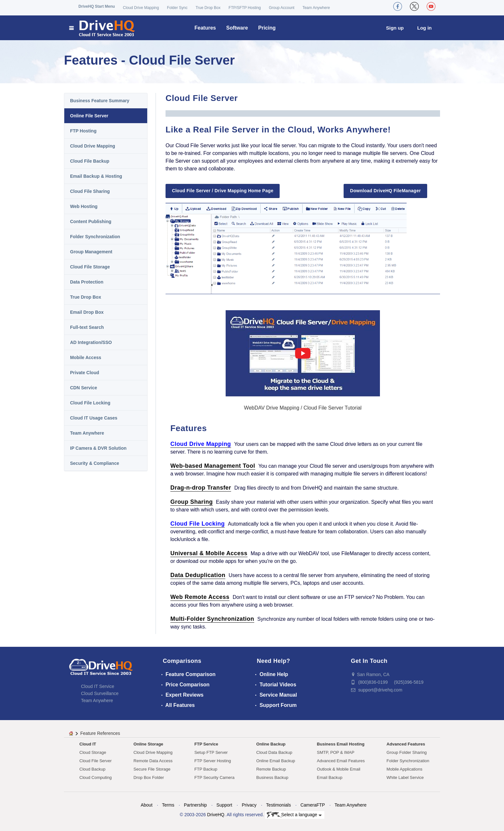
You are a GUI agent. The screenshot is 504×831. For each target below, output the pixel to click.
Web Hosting (84, 206)
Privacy (249, 805)
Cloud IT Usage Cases (94, 418)
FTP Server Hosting (213, 761)
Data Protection (87, 282)
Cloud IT (88, 744)
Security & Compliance (95, 463)
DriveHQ (216, 815)
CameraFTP (313, 805)
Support (224, 805)
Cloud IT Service (98, 686)
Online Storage (148, 744)
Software (237, 28)
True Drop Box (208, 8)
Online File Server (89, 116)
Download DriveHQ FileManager (385, 191)
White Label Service (405, 777)
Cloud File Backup (90, 161)
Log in (424, 28)
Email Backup (330, 777)
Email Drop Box (87, 312)
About (147, 805)
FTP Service (206, 744)
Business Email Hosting (341, 744)
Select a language (294, 815)
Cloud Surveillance (100, 693)
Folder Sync (177, 8)
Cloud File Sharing (90, 191)
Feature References (100, 733)
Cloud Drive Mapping (141, 8)
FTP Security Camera (215, 777)
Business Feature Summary (100, 101)
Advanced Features (406, 744)
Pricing (267, 28)
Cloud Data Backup (274, 752)
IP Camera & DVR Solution (98, 448)
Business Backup (272, 777)
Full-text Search (87, 327)
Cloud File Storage (90, 267)
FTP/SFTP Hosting (245, 8)
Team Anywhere (316, 8)
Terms (168, 805)
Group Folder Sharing (407, 752)
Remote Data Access (153, 761)
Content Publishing (91, 221)
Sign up (395, 28)
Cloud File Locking (90, 403)
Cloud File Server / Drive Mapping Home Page (223, 191)
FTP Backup (206, 769)
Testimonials (279, 805)
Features (205, 28)
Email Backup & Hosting (96, 176)
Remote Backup (271, 769)
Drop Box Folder (149, 777)
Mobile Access (86, 357)
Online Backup (271, 744)
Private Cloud (85, 373)
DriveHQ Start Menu (97, 6)
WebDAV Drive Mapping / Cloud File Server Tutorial (303, 408)
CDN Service (84, 388)
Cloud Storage (93, 752)
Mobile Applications (405, 769)
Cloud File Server (95, 761)
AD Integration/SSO (91, 342)
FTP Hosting (83, 131)
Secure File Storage (152, 769)
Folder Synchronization (95, 237)
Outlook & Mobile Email (339, 769)
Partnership (195, 805)
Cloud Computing (95, 777)
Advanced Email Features (341, 761)
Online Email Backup (276, 761)
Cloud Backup (92, 769)
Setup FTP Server (211, 752)
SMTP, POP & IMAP (336, 752)
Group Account (282, 8)
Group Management (91, 252)
